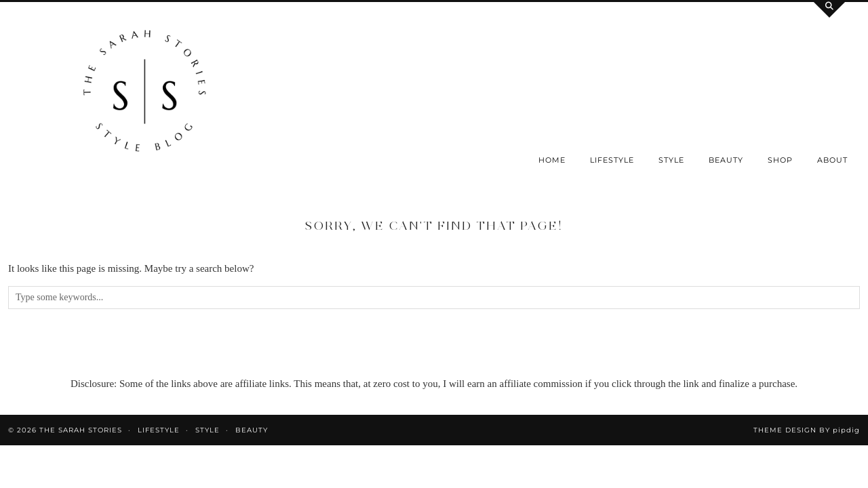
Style (671, 160)
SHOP (780, 160)
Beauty (726, 160)
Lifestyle (612, 160)
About (832, 160)
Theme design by (807, 430)
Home (552, 160)
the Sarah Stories (81, 430)
